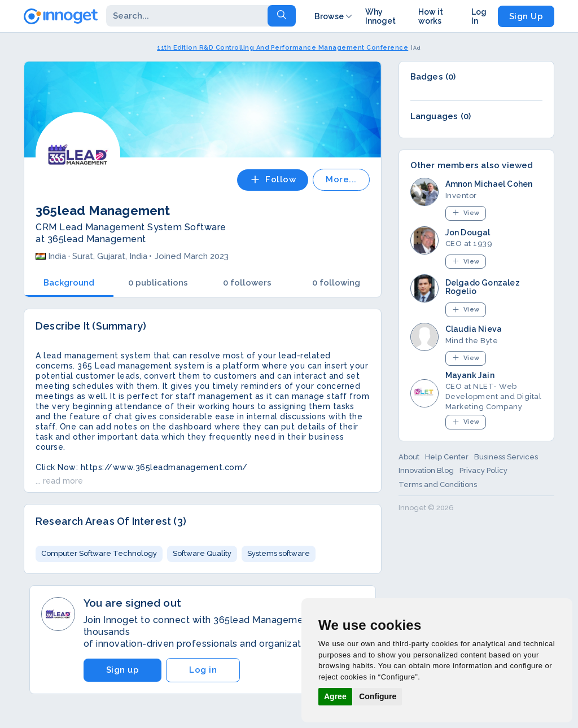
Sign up (123, 670)
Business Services (506, 457)
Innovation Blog (426, 470)
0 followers (247, 283)
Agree (335, 696)
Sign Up (526, 16)
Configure (378, 696)
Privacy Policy (483, 470)
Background (69, 283)
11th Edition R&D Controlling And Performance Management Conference (283, 48)
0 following (336, 283)
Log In (479, 16)
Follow (273, 179)
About (409, 457)
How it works (431, 16)
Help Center (447, 457)
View (466, 212)
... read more (59, 481)
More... (341, 179)
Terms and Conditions (438, 484)
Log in (203, 670)
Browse (334, 16)
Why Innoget (380, 16)
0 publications (158, 283)
